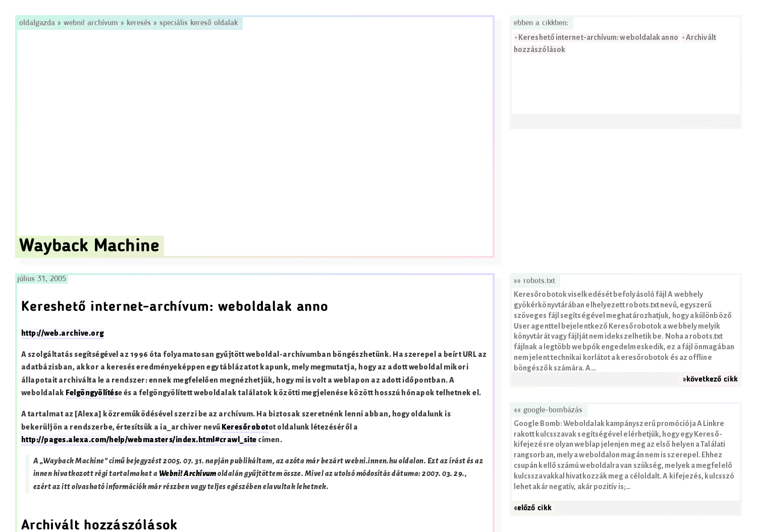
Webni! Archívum (91, 23)
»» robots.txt (534, 281)
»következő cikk (710, 380)
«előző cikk (533, 508)
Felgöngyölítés (92, 393)
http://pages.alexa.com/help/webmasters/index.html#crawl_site (139, 440)
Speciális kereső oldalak (199, 23)
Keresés (139, 23)
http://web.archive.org (63, 333)
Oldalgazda (38, 23)
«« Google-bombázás (548, 410)
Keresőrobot (245, 427)
